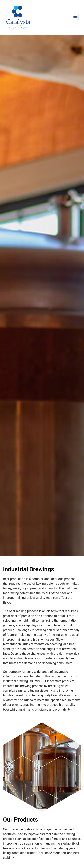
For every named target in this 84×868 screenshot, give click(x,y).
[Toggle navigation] (75, 17)
